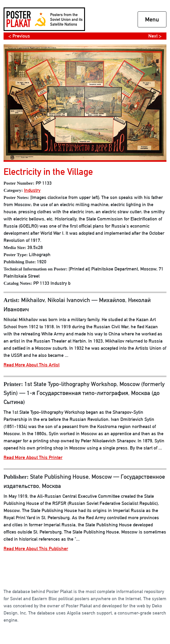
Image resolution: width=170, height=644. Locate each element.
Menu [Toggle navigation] (152, 19)
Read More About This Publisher (36, 549)
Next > (155, 36)
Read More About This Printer (33, 457)
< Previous (19, 36)
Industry (32, 190)
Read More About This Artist (32, 365)
